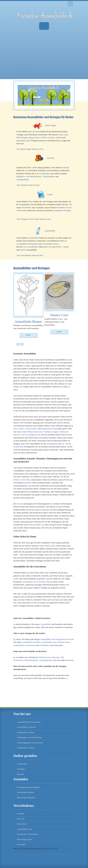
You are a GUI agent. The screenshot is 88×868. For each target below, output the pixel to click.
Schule (50, 194)
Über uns (20, 819)
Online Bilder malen (47, 546)
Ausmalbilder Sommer (26, 748)
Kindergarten (52, 444)
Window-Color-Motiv (22, 480)
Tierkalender (18, 660)
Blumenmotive (48, 429)
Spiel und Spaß (34, 131)
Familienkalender (31, 660)
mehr (28, 335)
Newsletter (21, 845)
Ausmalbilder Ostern (50, 244)
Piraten (21, 429)
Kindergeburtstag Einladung (28, 787)
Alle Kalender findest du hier (28, 185)
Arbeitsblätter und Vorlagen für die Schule (57, 639)
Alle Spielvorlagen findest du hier (30, 149)
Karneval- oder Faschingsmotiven (27, 435)
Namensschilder (35, 525)
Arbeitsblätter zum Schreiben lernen (56, 642)
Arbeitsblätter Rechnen (31, 642)
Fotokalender (44, 173)
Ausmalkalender (46, 660)
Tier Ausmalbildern (31, 247)
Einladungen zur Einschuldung (29, 737)
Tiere (15, 429)
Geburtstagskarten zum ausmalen (30, 743)
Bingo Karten (34, 137)
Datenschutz (22, 824)
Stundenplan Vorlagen (26, 732)
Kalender (51, 158)
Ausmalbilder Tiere (25, 829)
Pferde (59, 247)
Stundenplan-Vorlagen (62, 210)
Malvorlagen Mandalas (26, 798)
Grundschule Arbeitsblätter (28, 834)
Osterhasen (48, 432)
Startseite (21, 814)
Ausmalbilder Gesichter (26, 727)
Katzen (23, 250)
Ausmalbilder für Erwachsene (34, 582)
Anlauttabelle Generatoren (24, 645)
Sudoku (59, 137)
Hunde (66, 247)
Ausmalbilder (50, 231)
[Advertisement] (44, 58)
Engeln (56, 432)
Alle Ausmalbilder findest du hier (30, 255)
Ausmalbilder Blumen (26, 792)
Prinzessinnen (31, 429)
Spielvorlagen (51, 125)
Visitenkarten (22, 764)
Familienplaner (49, 176)
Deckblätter (27, 207)
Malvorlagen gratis (24, 839)
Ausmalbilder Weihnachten (27, 244)
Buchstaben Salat (23, 141)
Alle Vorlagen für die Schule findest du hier (34, 219)
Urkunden (21, 769)
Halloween (64, 432)
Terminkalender (23, 179)
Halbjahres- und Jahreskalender (29, 176)
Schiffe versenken (48, 137)
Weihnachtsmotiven (34, 432)
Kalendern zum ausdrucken (49, 657)
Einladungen (45, 510)
